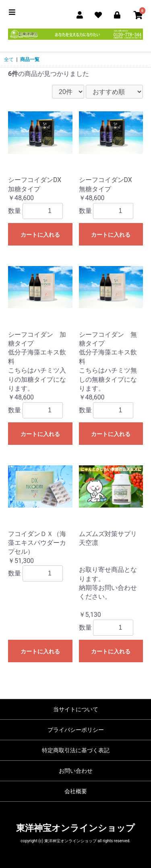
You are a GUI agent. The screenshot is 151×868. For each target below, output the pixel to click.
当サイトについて (76, 709)
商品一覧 (30, 59)
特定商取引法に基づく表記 (76, 750)
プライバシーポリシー (76, 730)
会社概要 (76, 791)
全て (9, 59)
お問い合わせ (76, 771)
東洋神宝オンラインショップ (75, 828)
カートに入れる (40, 235)
